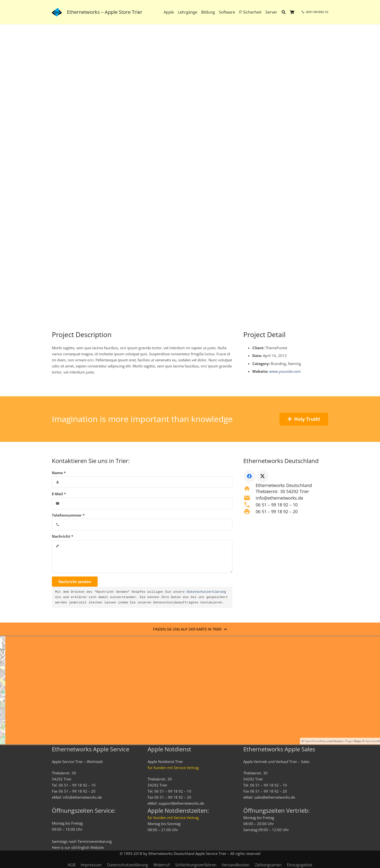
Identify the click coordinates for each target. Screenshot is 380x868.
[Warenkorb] (292, 12)
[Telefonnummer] (142, 524)
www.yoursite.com (285, 371)
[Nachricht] (142, 556)
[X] (262, 476)
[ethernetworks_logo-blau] (57, 12)
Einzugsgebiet (300, 865)
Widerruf (162, 865)
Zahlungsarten (268, 865)
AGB (71, 865)
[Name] (142, 482)
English (83, 847)
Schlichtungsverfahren (196, 865)
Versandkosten (236, 865)
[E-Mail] (142, 503)
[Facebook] (249, 476)
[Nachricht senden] (75, 582)
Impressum (91, 865)
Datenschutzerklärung (206, 592)
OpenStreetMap (315, 741)
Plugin (349, 741)
